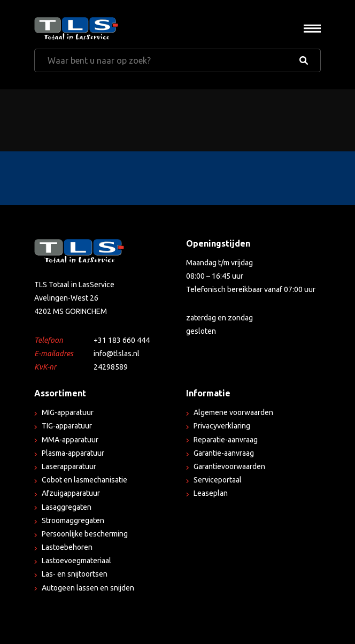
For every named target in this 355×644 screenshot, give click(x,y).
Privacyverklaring (222, 426)
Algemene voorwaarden (233, 412)
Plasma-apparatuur (73, 453)
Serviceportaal (218, 480)
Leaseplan (211, 493)
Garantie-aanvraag (224, 453)
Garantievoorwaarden (229, 466)
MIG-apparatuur (68, 412)
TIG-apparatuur (67, 426)
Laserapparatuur (69, 466)
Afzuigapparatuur (71, 493)
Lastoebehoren (67, 547)
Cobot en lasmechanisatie (84, 480)
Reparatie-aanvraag (226, 440)
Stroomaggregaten (73, 520)
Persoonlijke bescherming (85, 534)
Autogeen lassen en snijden (88, 588)
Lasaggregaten (67, 507)
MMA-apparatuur (70, 440)
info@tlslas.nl (117, 354)
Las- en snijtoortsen (75, 574)
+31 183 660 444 (122, 340)
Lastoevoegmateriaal (76, 561)
